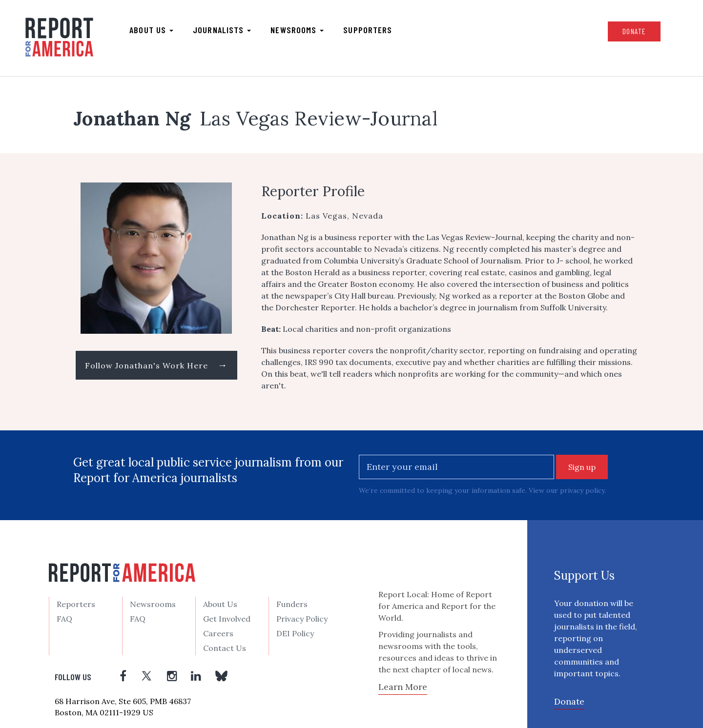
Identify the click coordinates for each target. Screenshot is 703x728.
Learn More (403, 687)
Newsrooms (297, 30)
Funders (292, 604)
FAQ (64, 619)
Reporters (76, 604)
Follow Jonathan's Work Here (156, 365)
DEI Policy (295, 633)
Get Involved (227, 619)
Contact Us (225, 648)
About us (151, 30)
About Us (220, 604)
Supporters (368, 30)
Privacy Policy (302, 619)
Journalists (222, 30)
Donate (634, 31)
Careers (218, 633)
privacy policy (582, 490)
